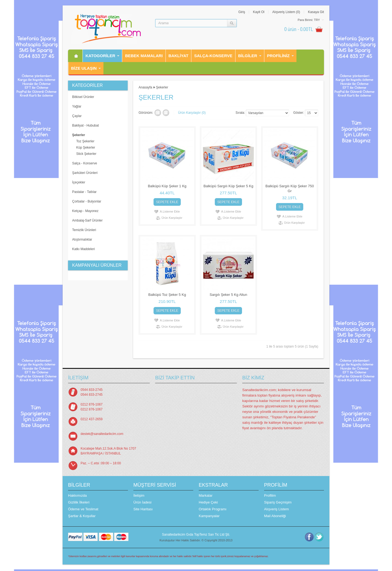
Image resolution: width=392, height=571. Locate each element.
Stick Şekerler (86, 154)
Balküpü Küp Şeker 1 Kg (167, 186)
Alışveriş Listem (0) (286, 12)
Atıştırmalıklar (82, 240)
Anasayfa (145, 87)
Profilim (270, 495)
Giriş (242, 12)
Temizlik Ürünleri (84, 230)
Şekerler (79, 135)
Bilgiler (248, 56)
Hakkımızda (77, 495)
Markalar (206, 495)
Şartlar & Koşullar (82, 516)
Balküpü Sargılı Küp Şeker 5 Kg (229, 186)
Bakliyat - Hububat (85, 125)
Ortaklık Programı (213, 509)
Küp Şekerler (86, 148)
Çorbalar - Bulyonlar (87, 201)
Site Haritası (143, 509)
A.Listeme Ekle (170, 211)
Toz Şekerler (85, 141)
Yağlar (77, 106)
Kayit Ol (259, 12)
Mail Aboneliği (275, 516)
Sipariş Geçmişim (278, 502)
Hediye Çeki (208, 502)
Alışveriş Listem (276, 509)
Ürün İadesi (142, 502)
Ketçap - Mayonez (85, 211)
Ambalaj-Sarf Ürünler (87, 220)
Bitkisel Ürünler (83, 97)
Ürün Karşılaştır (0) (192, 113)
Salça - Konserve (85, 163)
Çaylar (77, 116)
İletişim (139, 495)
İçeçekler (79, 182)
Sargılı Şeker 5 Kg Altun (228, 295)
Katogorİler (100, 56)
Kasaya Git (316, 12)
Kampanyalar (209, 516)
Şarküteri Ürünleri (85, 173)
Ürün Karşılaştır (172, 218)
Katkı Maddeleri (83, 249)
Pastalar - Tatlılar (84, 192)
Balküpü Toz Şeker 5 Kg (167, 295)
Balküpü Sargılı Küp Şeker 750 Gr (290, 188)
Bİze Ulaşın (84, 68)
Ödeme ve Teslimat (83, 509)
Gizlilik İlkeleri (79, 502)
